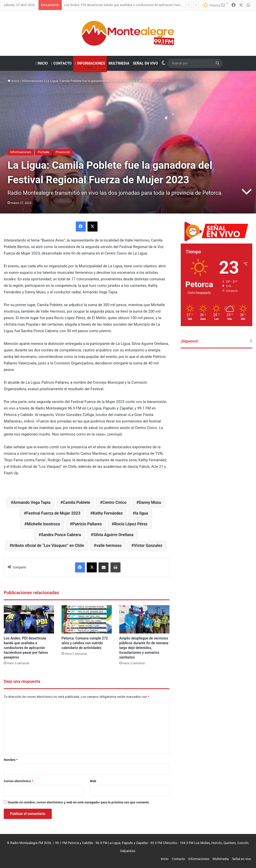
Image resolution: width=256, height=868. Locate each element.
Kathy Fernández (108, 513)
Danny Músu (150, 502)
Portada (43, 152)
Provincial (63, 152)
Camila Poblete (76, 502)
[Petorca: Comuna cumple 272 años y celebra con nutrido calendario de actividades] (87, 619)
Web (93, 781)
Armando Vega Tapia (32, 502)
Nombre (11, 760)
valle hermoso (109, 546)
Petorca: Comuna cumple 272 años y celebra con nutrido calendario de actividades (85, 643)
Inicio (41, 63)
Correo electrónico (18, 781)
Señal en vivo (145, 63)
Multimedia (119, 63)
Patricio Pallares (87, 524)
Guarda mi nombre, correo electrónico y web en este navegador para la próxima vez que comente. (79, 802)
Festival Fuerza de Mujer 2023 (53, 513)
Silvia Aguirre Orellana (113, 535)
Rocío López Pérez (131, 524)
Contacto (61, 63)
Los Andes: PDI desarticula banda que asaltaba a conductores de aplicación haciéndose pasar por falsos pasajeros (147, 5)
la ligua (141, 513)
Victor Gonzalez (148, 546)
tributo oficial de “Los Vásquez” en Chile (48, 546)
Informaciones (90, 63)
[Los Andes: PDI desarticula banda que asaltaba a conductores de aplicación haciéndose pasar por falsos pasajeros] (29, 619)
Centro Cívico (114, 502)
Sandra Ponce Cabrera (61, 535)
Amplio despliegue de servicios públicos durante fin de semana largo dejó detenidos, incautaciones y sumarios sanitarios (144, 648)
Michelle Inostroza (43, 524)
